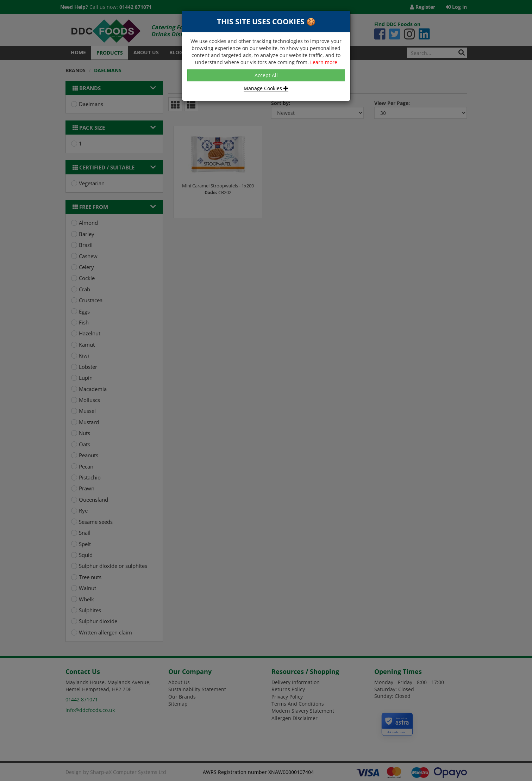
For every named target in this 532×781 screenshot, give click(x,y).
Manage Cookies (266, 88)
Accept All (266, 75)
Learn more (324, 62)
